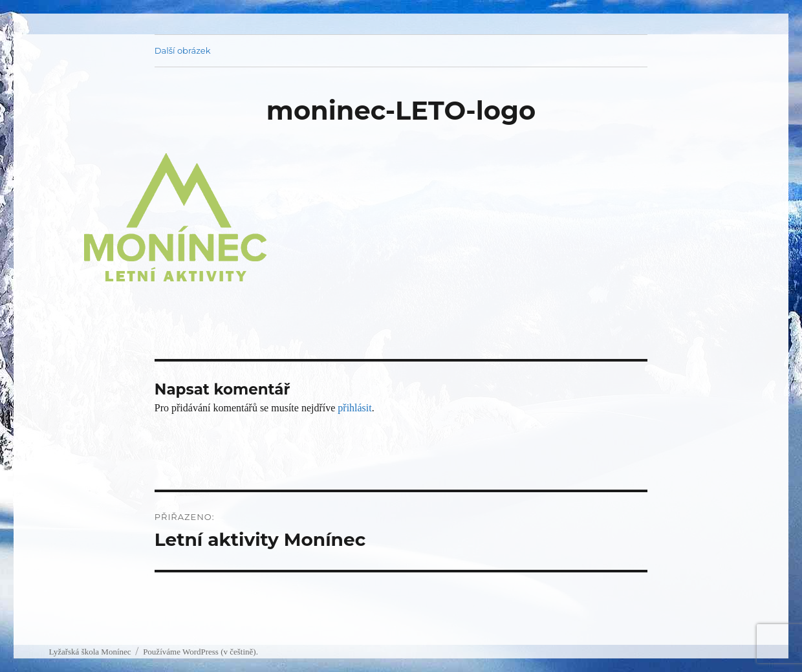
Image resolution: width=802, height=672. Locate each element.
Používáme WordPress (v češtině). (200, 652)
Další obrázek (183, 50)
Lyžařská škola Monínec (90, 652)
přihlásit (354, 408)
